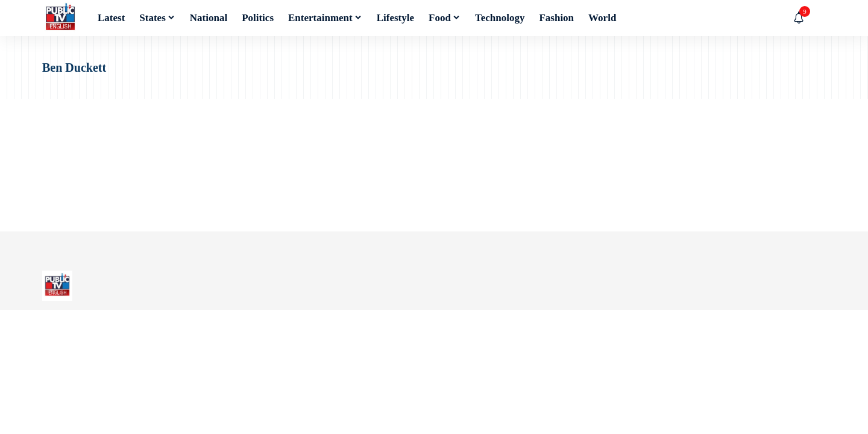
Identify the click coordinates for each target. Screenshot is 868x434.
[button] (817, 18)
